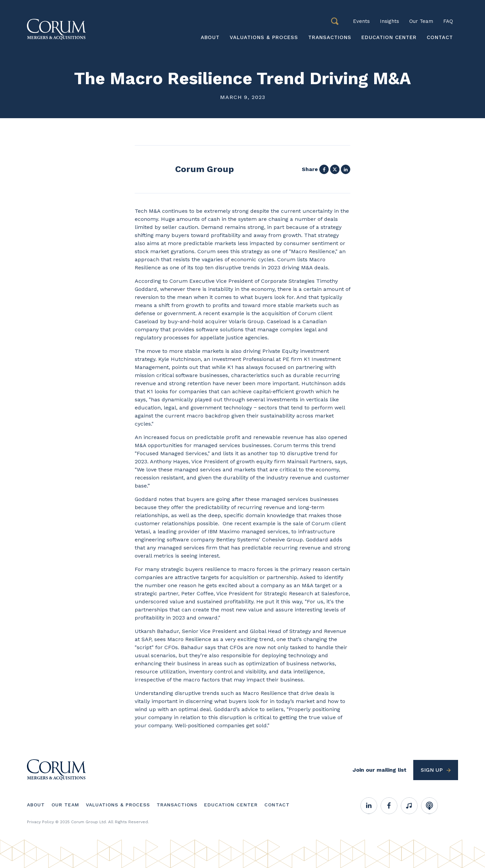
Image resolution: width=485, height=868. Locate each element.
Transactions (330, 37)
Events (361, 21)
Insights (390, 21)
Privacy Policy (40, 822)
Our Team (421, 21)
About (210, 37)
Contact (440, 37)
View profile (184, 169)
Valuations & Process (264, 37)
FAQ (448, 21)
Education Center (389, 37)
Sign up (432, 770)
